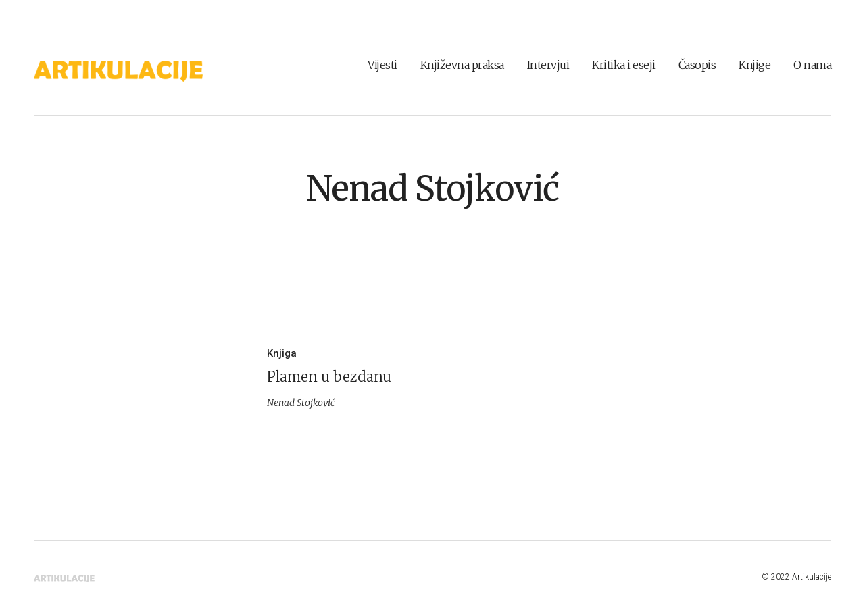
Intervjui (548, 65)
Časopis (697, 65)
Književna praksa (462, 65)
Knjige (755, 65)
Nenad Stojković (432, 189)
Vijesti (382, 65)
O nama (812, 65)
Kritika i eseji (624, 65)
